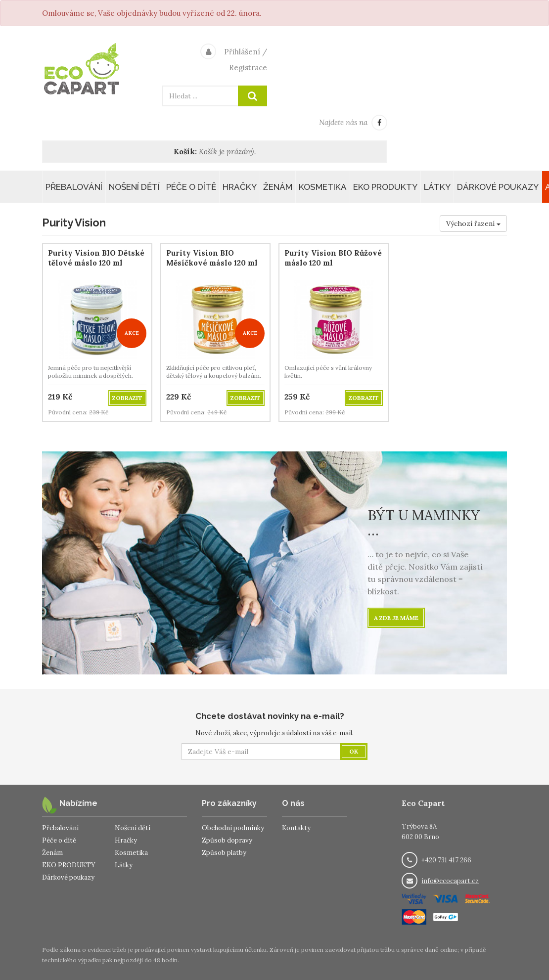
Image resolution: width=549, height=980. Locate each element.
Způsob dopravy (227, 840)
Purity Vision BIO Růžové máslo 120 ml (333, 258)
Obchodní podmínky (233, 828)
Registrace (248, 67)
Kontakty (296, 828)
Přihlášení (242, 52)
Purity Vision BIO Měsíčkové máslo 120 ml (212, 258)
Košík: (185, 152)
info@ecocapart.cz (450, 881)
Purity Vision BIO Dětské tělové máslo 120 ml (96, 258)
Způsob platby (224, 853)
